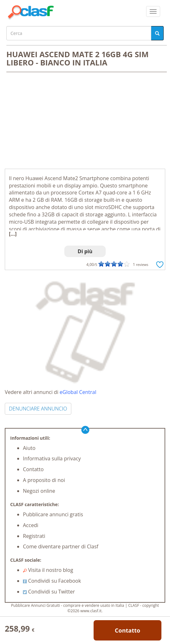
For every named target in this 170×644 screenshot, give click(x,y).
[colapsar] (153, 11)
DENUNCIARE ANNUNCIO (38, 409)
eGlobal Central (78, 392)
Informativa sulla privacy (52, 458)
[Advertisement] (85, 121)
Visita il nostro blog (48, 570)
